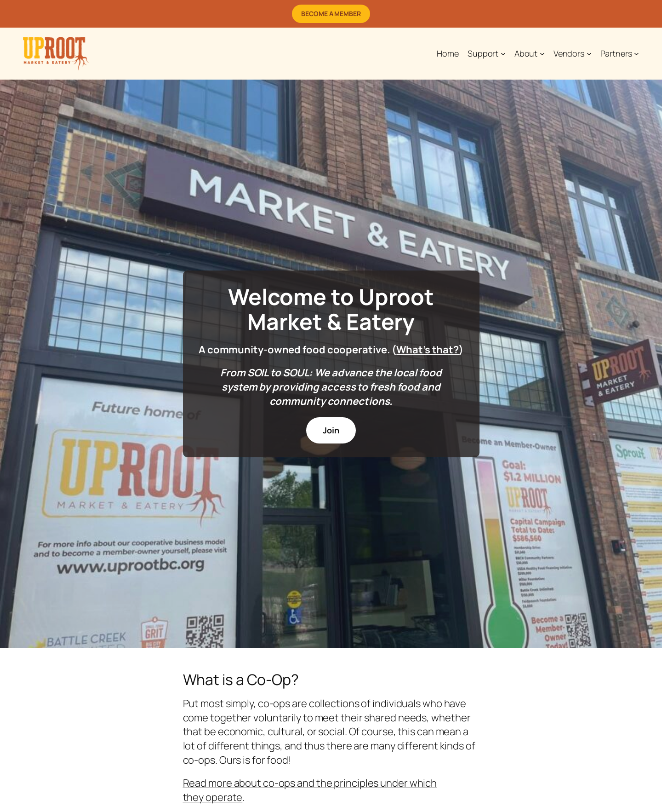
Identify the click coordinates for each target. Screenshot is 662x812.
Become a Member (331, 14)
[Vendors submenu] (589, 54)
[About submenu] (542, 54)
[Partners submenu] (636, 54)
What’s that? (428, 350)
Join (331, 430)
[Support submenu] (503, 54)
